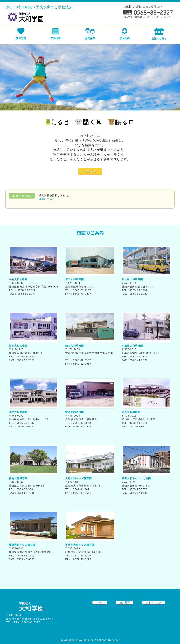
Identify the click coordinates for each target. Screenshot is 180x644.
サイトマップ (153, 602)
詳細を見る (90, 171)
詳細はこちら (47, 199)
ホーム (100, 602)
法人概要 (125, 602)
